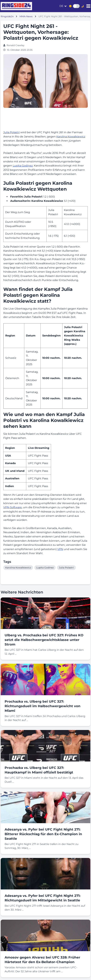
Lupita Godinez (23, 166)
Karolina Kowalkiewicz (71, 137)
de (61, 6)
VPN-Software (13, 507)
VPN (60, 549)
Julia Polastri (11, 132)
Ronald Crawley (16, 45)
